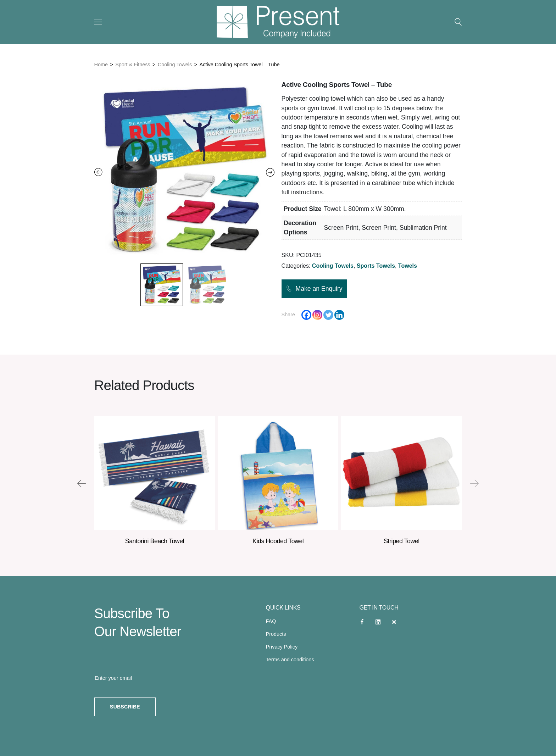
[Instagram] (317, 315)
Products (276, 634)
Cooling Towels (175, 65)
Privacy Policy (282, 647)
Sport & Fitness (133, 65)
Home (101, 65)
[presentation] (82, 483)
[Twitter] (328, 315)
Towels (408, 266)
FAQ (271, 621)
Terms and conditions (290, 660)
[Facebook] (306, 315)
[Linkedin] (339, 315)
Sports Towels (376, 266)
